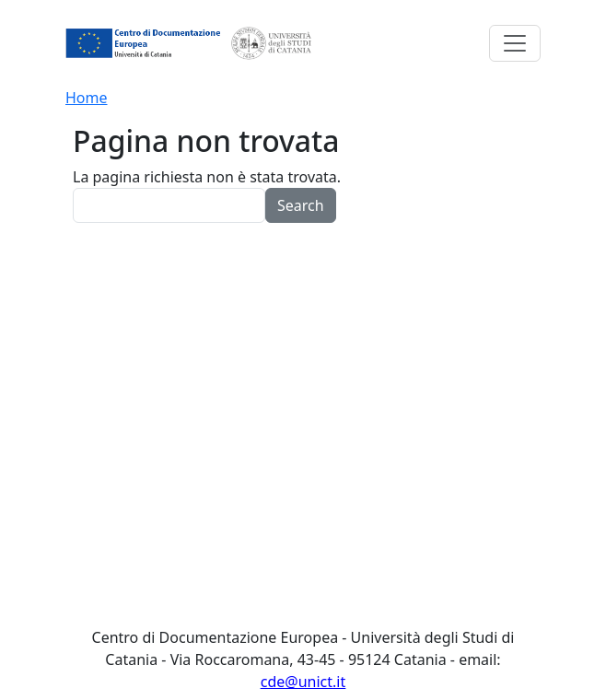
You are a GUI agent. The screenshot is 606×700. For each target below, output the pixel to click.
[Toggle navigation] (515, 43)
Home (87, 98)
